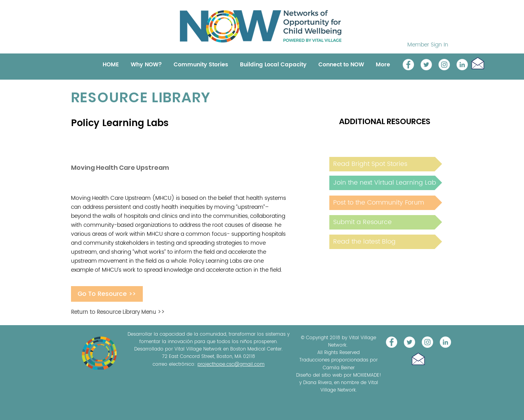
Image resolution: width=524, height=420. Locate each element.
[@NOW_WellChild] (426, 65)
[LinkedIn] (462, 65)
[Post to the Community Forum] (386, 203)
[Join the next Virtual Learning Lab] (386, 183)
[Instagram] (444, 65)
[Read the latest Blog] (386, 242)
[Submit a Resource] (386, 222)
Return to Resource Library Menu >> (118, 312)
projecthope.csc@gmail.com (231, 364)
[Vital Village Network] (408, 65)
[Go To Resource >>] (107, 294)
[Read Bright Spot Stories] (386, 164)
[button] (478, 63)
